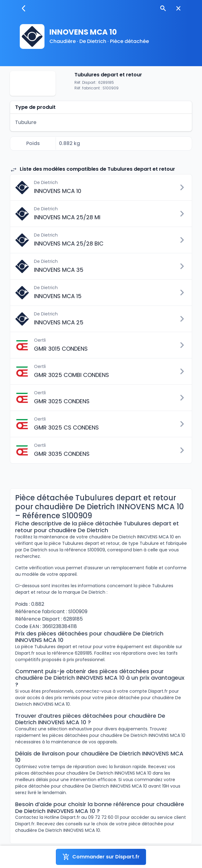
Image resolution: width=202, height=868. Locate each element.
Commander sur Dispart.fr (101, 857)
